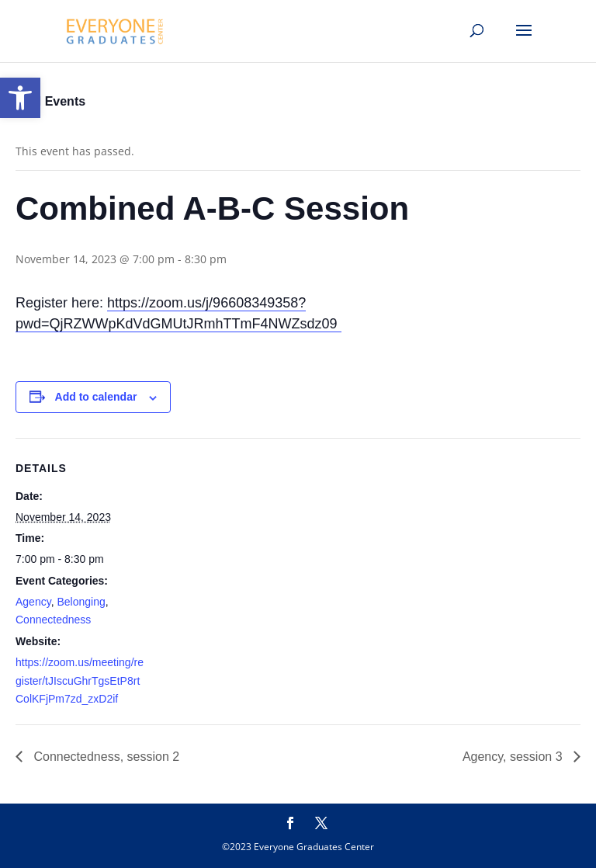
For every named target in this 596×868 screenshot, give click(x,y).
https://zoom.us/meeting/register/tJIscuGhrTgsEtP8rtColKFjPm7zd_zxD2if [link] (80, 681)
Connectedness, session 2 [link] (105, 757)
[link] (20, 98)
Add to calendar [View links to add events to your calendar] (96, 397)
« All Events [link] (50, 101)
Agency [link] (33, 602)
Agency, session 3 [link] (514, 757)
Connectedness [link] (53, 620)
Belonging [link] (81, 602)
